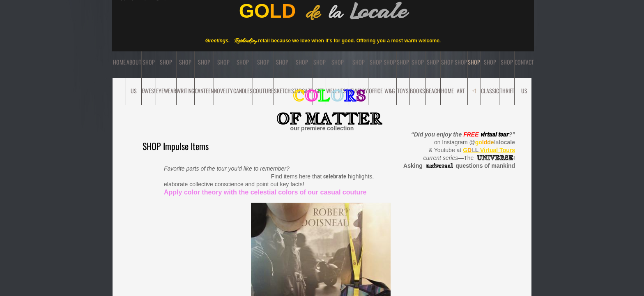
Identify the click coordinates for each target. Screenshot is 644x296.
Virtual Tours (489, 150)
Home (119, 62)
